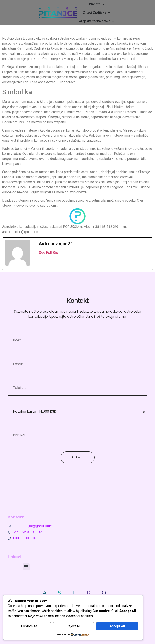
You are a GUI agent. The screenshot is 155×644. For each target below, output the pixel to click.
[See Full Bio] (60, 253)
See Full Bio (48, 253)
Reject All (73, 626)
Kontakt (16, 517)
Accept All (117, 626)
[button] (26, 567)
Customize (29, 626)
